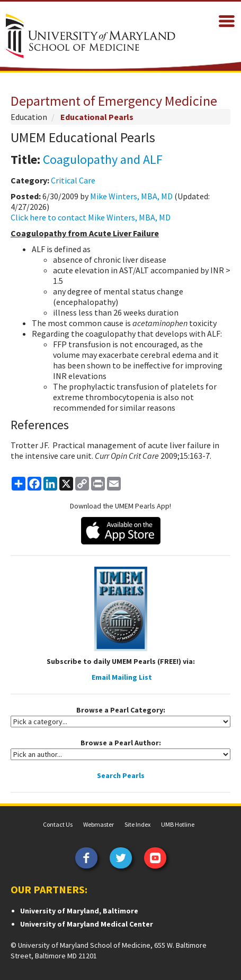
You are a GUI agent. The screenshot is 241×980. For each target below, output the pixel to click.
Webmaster (99, 824)
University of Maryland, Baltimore (79, 911)
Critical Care (73, 180)
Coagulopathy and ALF (103, 159)
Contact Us (58, 824)
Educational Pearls (97, 117)
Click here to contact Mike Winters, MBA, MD (91, 217)
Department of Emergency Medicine (114, 101)
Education (29, 117)
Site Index (137, 824)
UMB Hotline (178, 824)
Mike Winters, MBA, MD (131, 196)
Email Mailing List (122, 677)
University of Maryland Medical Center (87, 924)
